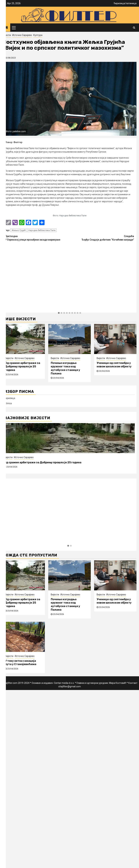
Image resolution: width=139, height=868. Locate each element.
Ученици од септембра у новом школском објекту (114, 365)
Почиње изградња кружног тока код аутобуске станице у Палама (65, 368)
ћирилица (119, 3)
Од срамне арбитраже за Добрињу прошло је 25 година (23, 366)
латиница (131, 3)
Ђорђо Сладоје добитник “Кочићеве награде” (102, 238)
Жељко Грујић (19, 230)
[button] (59, 313)
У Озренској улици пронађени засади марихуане (37, 238)
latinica (8, 403)
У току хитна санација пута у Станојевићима (21, 663)
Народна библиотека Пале (42, 230)
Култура (38, 35)
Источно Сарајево (22, 35)
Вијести (7, 35)
